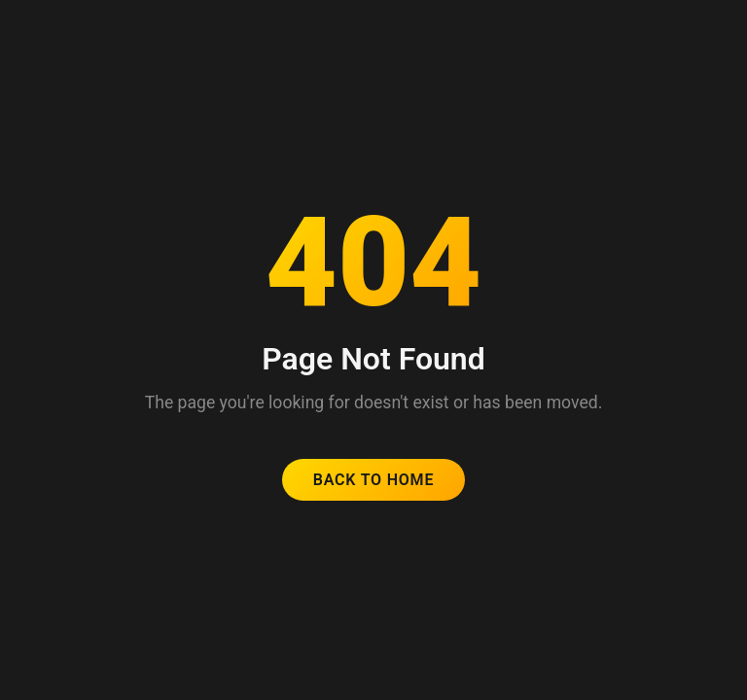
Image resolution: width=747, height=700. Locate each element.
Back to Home (374, 480)
